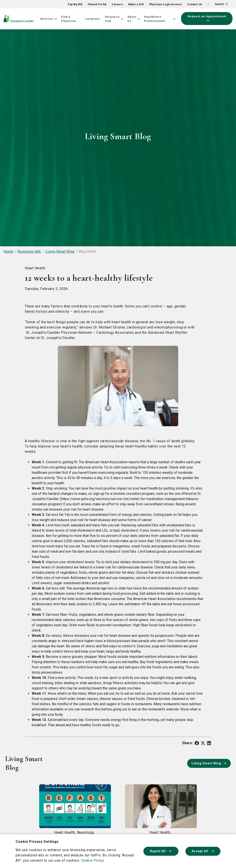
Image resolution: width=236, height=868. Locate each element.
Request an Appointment (207, 18)
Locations (92, 19)
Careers (117, 4)
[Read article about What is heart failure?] (161, 823)
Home (8, 251)
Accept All (203, 851)
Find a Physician (69, 19)
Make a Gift (136, 4)
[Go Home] (19, 19)
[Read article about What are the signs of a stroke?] (75, 823)
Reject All (161, 851)
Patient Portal (97, 4)
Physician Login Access (166, 4)
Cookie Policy (93, 860)
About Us (132, 19)
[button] (218, 4)
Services (47, 19)
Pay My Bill (75, 4)
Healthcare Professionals (155, 19)
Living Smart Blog (60, 251)
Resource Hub (112, 19)
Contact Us (195, 4)
